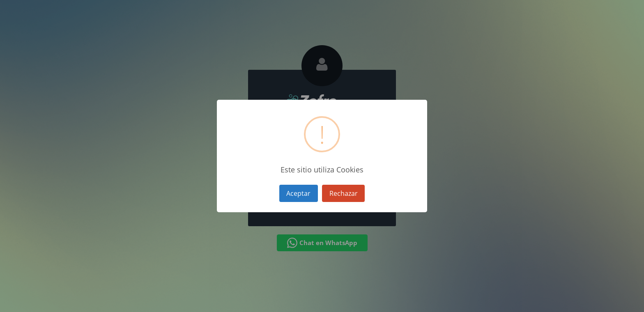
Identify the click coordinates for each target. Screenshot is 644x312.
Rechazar (344, 193)
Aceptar (298, 193)
